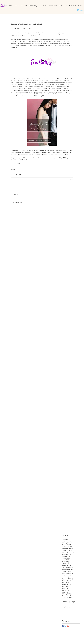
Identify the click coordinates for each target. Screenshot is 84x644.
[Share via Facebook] (12, 175)
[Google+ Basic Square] (68, 626)
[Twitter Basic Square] (65, 626)
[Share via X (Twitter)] (16, 175)
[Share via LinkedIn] (20, 175)
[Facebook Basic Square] (63, 626)
